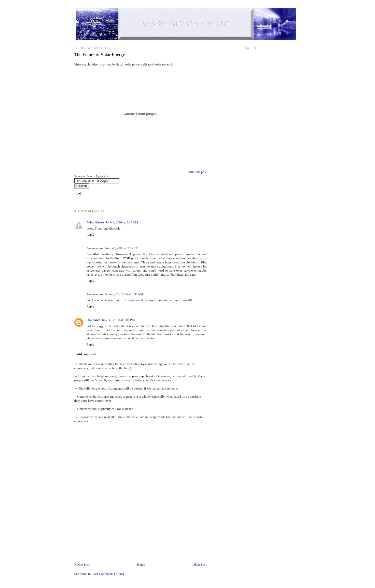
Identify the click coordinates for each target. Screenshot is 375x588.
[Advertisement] (167, 547)
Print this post (197, 172)
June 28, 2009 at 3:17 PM (122, 248)
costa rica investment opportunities (161, 330)
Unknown (93, 320)
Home (141, 564)
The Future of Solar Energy (100, 55)
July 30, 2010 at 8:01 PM (118, 320)
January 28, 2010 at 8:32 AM (124, 294)
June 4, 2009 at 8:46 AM (122, 222)
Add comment (86, 354)
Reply (91, 235)
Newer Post (82, 564)
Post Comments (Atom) (108, 574)
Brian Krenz (95, 222)
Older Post (199, 564)
